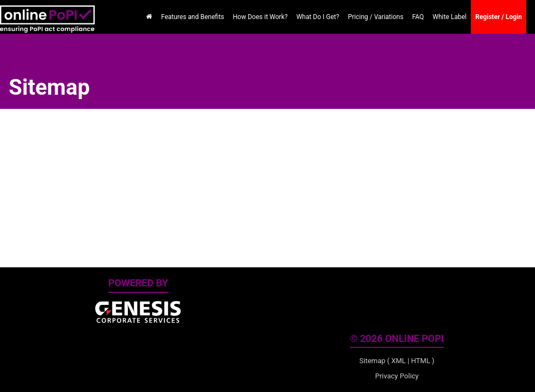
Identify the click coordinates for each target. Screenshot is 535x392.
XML (399, 361)
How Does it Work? (260, 17)
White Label (450, 17)
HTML (420, 361)
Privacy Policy (397, 376)
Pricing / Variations (376, 17)
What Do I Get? (318, 17)
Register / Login (499, 17)
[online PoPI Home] (47, 14)
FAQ (418, 17)
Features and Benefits (193, 17)
